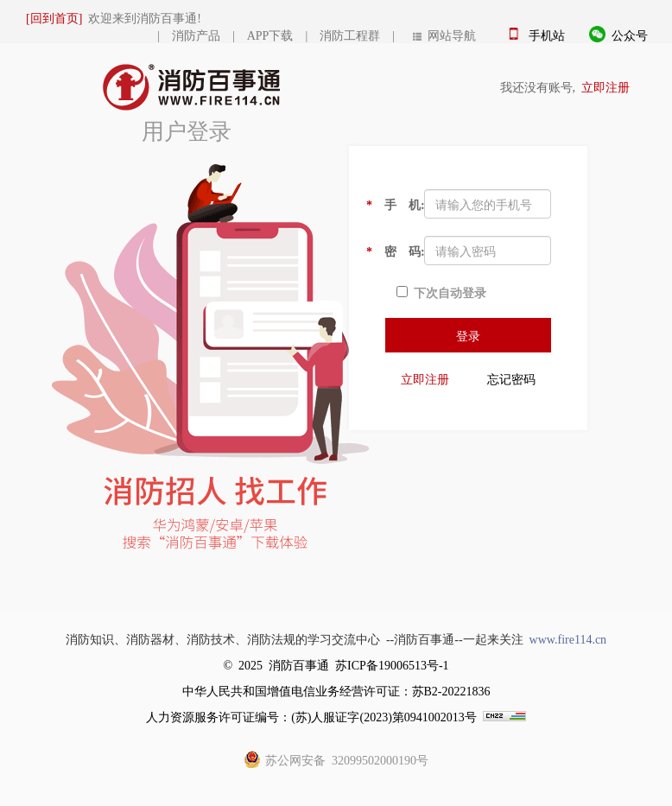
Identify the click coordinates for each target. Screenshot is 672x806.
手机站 (547, 35)
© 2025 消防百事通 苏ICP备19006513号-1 (336, 664)
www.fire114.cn (568, 638)
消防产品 (196, 35)
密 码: (389, 251)
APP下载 (270, 35)
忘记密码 (511, 378)
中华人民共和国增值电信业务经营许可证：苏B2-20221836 (336, 690)
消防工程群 (350, 35)
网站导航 (444, 35)
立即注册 (605, 86)
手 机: (389, 204)
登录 (468, 335)
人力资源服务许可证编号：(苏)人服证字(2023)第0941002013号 (311, 716)
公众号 (630, 35)
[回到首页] (54, 17)
